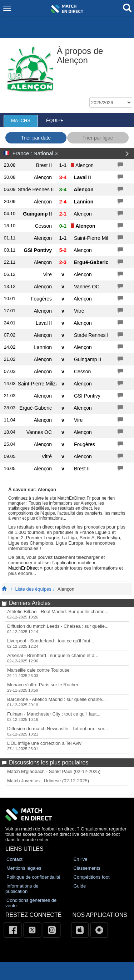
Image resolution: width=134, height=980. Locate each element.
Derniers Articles (30, 603)
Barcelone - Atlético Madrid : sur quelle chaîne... (56, 702)
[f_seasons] (111, 102)
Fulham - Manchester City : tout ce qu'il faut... (54, 716)
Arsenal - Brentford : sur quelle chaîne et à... (53, 658)
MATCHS (21, 120)
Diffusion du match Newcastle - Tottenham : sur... (58, 731)
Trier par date (36, 138)
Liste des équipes (33, 589)
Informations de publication (22, 889)
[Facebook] (13, 930)
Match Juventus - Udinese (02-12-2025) (48, 781)
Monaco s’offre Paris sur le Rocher (43, 687)
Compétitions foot (92, 877)
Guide (80, 886)
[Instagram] (52, 930)
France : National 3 (35, 153)
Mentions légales (24, 868)
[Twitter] (32, 930)
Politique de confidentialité (33, 877)
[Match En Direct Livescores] (4, 589)
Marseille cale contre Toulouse (38, 673)
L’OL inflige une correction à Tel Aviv (44, 746)
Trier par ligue (98, 138)
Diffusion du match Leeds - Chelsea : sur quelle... (58, 629)
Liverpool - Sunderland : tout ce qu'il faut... (51, 643)
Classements (87, 868)
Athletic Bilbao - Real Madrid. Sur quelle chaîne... (58, 614)
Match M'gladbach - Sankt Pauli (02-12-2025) (54, 771)
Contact (14, 859)
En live (81, 859)
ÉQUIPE (55, 120)
